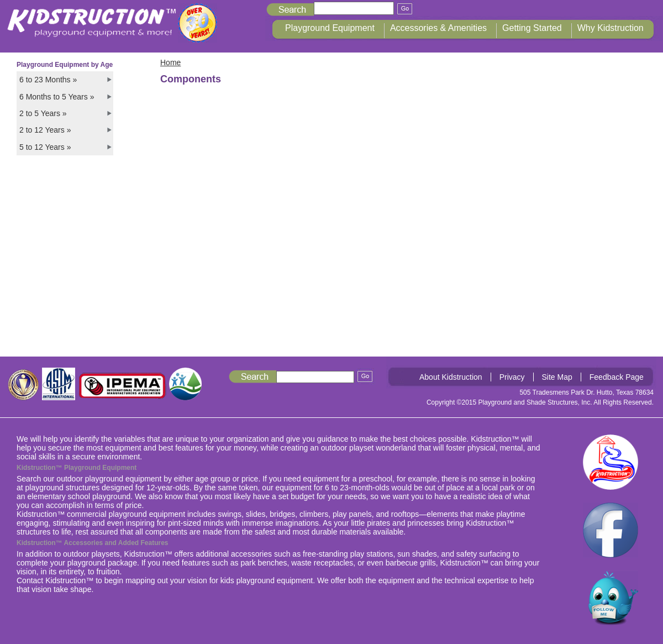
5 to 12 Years (45, 147)
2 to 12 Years (45, 130)
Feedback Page (617, 377)
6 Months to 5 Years (57, 97)
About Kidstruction (451, 377)
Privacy (512, 377)
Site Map (557, 377)
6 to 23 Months (48, 80)
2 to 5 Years (43, 113)
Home (170, 62)
